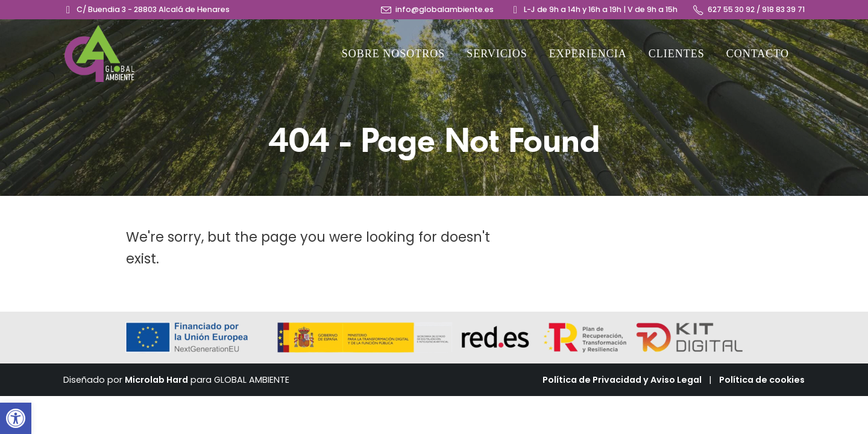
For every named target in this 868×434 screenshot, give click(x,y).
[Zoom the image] (99, 31)
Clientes (677, 54)
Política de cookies (762, 380)
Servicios (497, 54)
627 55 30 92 (731, 9)
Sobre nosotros (394, 54)
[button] (16, 418)
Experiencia (588, 54)
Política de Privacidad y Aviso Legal (622, 380)
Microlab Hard (156, 380)
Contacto (758, 54)
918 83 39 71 (783, 9)
